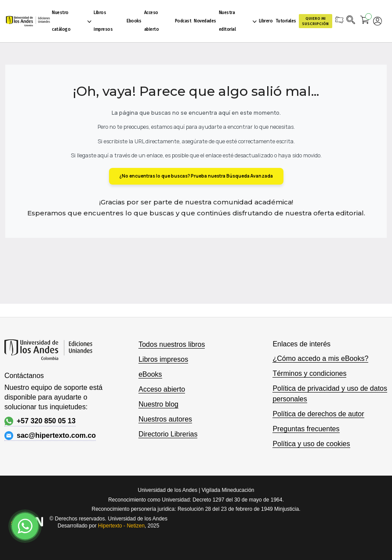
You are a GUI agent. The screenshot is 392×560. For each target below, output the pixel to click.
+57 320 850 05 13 (40, 421)
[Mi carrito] (365, 21)
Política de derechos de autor (318, 414)
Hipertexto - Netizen (121, 526)
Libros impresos (163, 359)
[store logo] (27, 21)
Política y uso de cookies (311, 444)
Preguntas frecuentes (306, 429)
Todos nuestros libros (172, 344)
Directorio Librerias (168, 434)
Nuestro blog (158, 404)
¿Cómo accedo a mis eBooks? (320, 358)
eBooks (150, 374)
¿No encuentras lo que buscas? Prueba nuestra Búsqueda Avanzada (196, 176)
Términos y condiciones (309, 373)
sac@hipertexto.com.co (50, 436)
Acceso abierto (162, 389)
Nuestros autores (165, 419)
